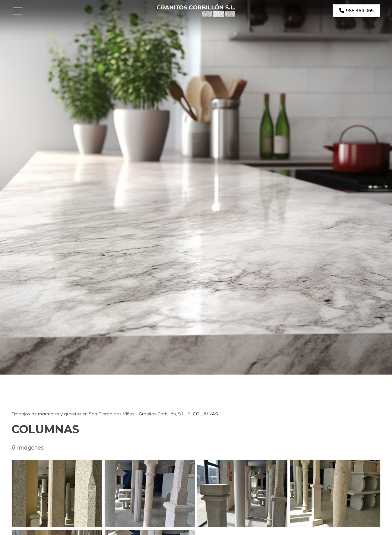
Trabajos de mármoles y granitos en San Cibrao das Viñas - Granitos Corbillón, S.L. (98, 414)
